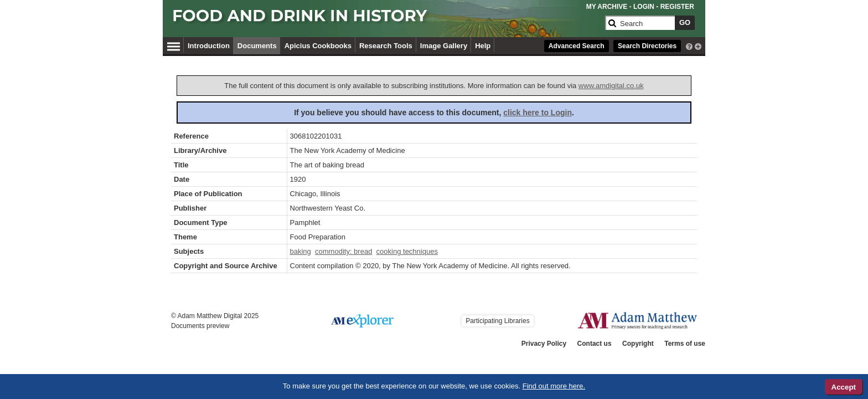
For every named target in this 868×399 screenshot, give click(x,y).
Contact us (595, 344)
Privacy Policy (544, 344)
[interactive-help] (689, 45)
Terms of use (685, 344)
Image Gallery (444, 46)
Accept (844, 387)
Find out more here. (554, 386)
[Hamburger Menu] (174, 45)
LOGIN (644, 7)
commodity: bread (343, 251)
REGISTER (677, 7)
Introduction (209, 46)
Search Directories (647, 46)
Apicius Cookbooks (318, 46)
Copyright (638, 344)
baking (301, 251)
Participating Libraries (497, 321)
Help (483, 46)
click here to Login (538, 112)
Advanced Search (577, 46)
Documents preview (200, 326)
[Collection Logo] (387, 20)
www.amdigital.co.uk (611, 86)
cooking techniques (407, 251)
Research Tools (386, 46)
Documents (257, 46)
